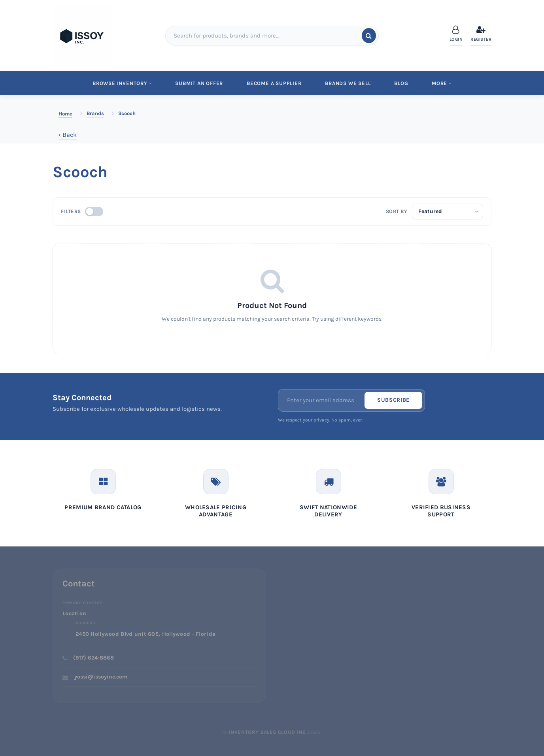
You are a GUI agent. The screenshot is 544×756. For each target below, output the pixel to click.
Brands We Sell (348, 83)
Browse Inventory (121, 83)
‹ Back (68, 135)
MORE (443, 83)
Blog (402, 83)
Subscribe (393, 400)
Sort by (397, 211)
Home (65, 114)
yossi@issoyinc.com (101, 677)
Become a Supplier (274, 83)
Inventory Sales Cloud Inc (267, 732)
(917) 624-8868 (93, 658)
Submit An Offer (198, 83)
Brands (95, 113)
